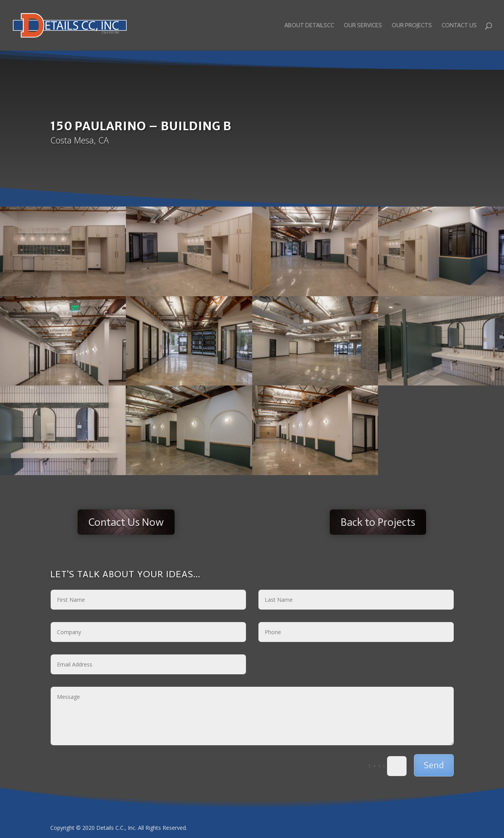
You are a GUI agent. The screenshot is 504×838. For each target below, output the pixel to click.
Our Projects (412, 26)
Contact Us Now (126, 522)
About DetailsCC (309, 26)
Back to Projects (378, 522)
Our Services (363, 26)
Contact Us (459, 26)
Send (434, 765)
